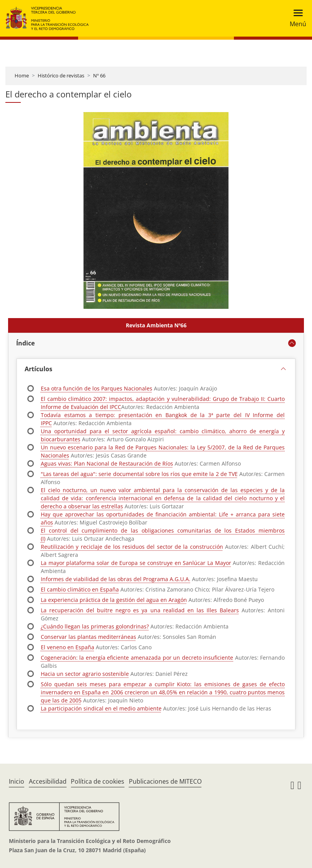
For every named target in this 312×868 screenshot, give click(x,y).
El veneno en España (68, 647)
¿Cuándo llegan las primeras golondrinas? (95, 626)
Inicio (17, 781)
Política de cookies (98, 781)
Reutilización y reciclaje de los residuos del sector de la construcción (132, 547)
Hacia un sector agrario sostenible (85, 674)
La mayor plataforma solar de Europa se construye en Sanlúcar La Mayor (136, 563)
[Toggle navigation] (296, 18)
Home (22, 75)
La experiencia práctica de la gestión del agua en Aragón (114, 600)
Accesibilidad (48, 781)
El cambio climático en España (80, 589)
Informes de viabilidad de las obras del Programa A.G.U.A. (116, 579)
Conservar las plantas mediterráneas (88, 637)
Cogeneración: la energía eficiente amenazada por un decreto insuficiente (137, 658)
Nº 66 (99, 75)
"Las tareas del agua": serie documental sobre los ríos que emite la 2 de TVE (139, 474)
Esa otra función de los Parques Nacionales (97, 388)
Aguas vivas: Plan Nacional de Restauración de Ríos (107, 463)
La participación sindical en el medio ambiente (101, 708)
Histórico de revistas (61, 75)
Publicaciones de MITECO (165, 781)
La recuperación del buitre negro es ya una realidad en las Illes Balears (140, 610)
